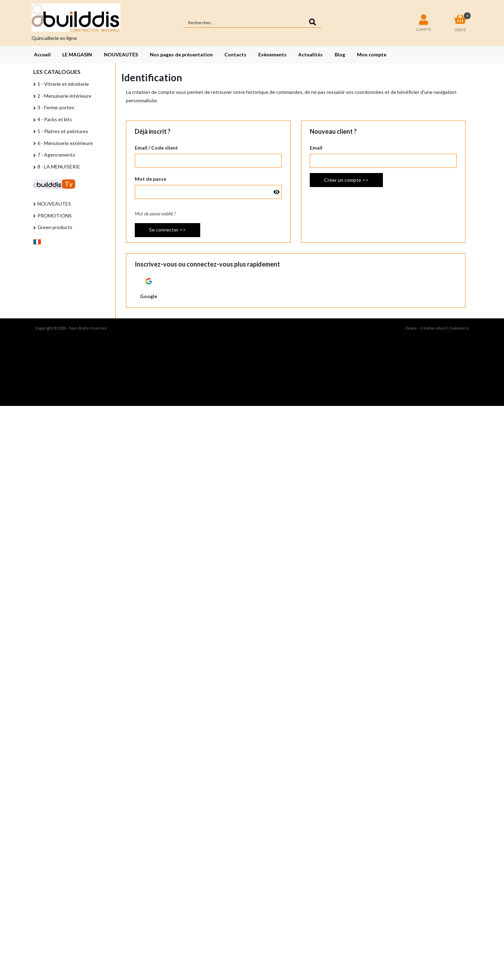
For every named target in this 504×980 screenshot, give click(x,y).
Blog (340, 54)
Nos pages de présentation (181, 54)
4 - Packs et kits (55, 119)
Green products (55, 227)
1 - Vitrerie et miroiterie (63, 84)
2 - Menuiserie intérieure (64, 96)
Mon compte (372, 54)
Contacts (235, 54)
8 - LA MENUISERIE (59, 167)
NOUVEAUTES (54, 204)
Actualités (310, 54)
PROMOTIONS (55, 216)
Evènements (272, 54)
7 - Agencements (56, 155)
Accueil (42, 54)
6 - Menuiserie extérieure (65, 143)
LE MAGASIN (77, 54)
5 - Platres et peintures (63, 131)
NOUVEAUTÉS (121, 54)
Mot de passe (150, 179)
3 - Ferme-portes (56, 107)
